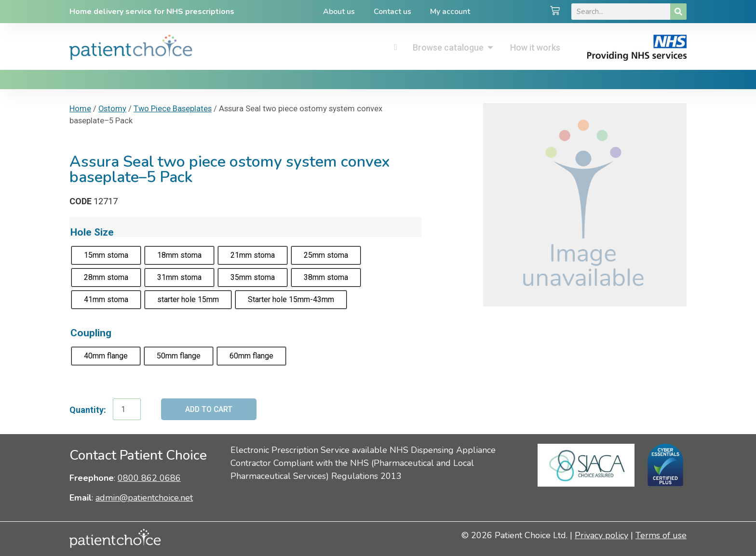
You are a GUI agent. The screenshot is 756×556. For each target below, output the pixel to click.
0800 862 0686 (149, 478)
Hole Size (92, 232)
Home (80, 109)
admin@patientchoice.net (144, 498)
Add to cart (209, 409)
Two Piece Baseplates (173, 109)
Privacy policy (601, 535)
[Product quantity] (127, 410)
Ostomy (112, 109)
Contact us (392, 12)
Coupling (91, 333)
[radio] (106, 255)
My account (451, 12)
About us (338, 12)
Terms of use (661, 535)
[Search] (678, 12)
